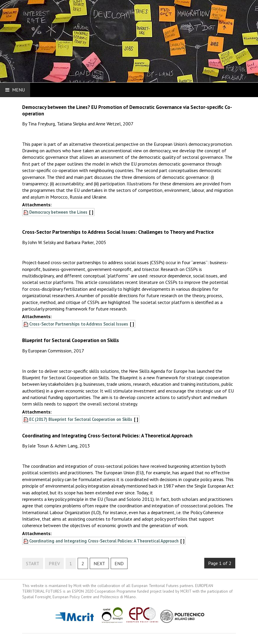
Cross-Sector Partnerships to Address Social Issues (79, 324)
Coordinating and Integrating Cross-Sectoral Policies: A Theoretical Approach (104, 541)
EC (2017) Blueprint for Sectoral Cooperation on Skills (81, 419)
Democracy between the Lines (58, 212)
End (119, 563)
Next (99, 563)
